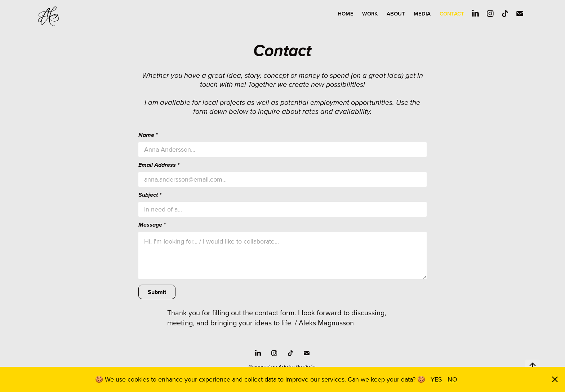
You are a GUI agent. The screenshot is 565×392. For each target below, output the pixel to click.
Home (346, 14)
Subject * (150, 195)
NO (452, 379)
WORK (370, 14)
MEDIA (422, 14)
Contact (452, 14)
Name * (148, 135)
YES (436, 379)
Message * (152, 225)
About (396, 14)
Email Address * (159, 165)
